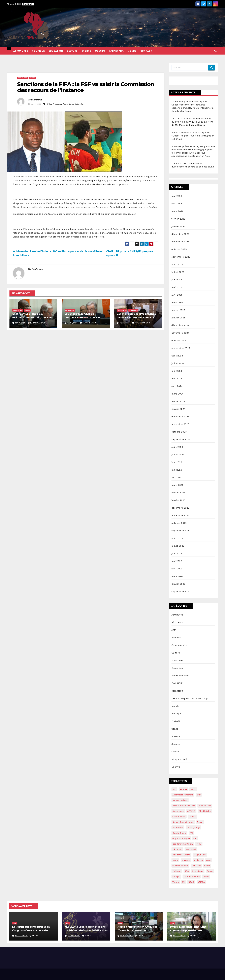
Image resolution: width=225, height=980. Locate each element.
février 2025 (178, 310)
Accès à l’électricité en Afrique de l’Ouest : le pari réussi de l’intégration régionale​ (193, 136)
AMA (174, 630)
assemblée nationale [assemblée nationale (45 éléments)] (183, 795)
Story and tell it (181, 759)
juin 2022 (177, 553)
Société (176, 744)
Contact (146, 51)
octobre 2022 (179, 523)
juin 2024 (177, 371)
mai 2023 (177, 470)
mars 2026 (178, 211)
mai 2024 (177, 378)
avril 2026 (177, 204)
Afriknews (133, 310)
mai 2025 (177, 287)
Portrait (176, 721)
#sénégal (79, 104)
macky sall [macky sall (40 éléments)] (191, 849)
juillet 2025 (178, 272)
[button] (216, 51)
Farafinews (37, 100)
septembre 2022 (181, 531)
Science (176, 736)
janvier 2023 (178, 500)
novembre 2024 (180, 333)
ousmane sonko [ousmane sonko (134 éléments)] (180, 866)
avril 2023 (177, 477)
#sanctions (68, 104)
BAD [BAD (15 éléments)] (199, 795)
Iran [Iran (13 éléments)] (195, 838)
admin (34, 936)
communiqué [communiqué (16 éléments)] (179, 817)
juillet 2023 (178, 455)
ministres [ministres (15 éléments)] (198, 860)
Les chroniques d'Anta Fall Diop (190, 698)
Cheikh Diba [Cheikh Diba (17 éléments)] (205, 811)
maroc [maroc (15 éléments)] (175, 860)
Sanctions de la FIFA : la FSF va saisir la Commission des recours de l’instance (86, 87)
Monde (132, 51)
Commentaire (179, 645)
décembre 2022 (180, 508)
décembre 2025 (180, 234)
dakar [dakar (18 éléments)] (200, 822)
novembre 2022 (180, 515)
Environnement (180, 676)
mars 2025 (178, 302)
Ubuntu (100, 51)
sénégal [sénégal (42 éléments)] (176, 877)
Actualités (21, 51)
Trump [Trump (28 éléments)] (176, 882)
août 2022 (177, 538)
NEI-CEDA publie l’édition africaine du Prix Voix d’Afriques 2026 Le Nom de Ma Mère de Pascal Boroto (192, 122)
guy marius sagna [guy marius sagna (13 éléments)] (181, 838)
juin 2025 (177, 280)
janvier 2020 (178, 584)
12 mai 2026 (179, 936)
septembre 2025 (181, 257)
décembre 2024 (180, 325)
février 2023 (178, 493)
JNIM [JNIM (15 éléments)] (199, 844)
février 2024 (178, 401)
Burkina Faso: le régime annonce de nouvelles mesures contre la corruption (136, 317)
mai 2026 (177, 196)
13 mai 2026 (127, 936)
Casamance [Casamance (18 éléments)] (178, 811)
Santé (175, 729)
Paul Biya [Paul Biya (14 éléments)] (196, 866)
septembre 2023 (181, 439)
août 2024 (177, 356)
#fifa (49, 104)
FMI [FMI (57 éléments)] (191, 833)
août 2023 (177, 447)
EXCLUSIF (177, 683)
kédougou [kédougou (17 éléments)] (177, 849)
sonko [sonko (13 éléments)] (210, 871)
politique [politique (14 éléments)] (177, 871)
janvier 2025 (178, 318)
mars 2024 (178, 394)
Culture (72, 51)
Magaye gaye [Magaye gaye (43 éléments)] (200, 855)
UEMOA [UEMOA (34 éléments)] (201, 882)
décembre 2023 (180, 417)
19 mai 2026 (21, 936)
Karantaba (116, 51)
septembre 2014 (181, 591)
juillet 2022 (178, 546)
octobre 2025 (179, 249)
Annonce (176, 638)
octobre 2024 (179, 340)
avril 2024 (177, 386)
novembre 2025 (180, 242)
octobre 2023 (179, 432)
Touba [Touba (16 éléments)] (206, 877)
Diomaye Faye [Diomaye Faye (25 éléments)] (194, 827)
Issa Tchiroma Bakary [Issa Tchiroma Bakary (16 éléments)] (183, 844)
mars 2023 (178, 485)
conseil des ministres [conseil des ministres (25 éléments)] (183, 822)
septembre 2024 (181, 348)
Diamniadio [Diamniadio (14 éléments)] (178, 827)
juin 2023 (177, 462)
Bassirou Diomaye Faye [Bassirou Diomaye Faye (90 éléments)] (184, 806)
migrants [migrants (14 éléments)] (186, 860)
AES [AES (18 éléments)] (174, 789)
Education (56, 51)
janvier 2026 (178, 226)
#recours (57, 104)
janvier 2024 (178, 409)
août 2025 (177, 264)
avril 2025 (177, 295)
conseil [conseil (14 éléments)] (193, 817)
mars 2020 (178, 576)
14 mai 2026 (74, 936)
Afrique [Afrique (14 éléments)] (183, 789)
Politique (38, 51)
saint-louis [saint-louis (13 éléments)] (198, 871)
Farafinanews (37, 323)
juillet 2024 (178, 363)
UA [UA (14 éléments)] (184, 882)
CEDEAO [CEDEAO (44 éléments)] (191, 811)
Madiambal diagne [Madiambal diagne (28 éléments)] (181, 855)
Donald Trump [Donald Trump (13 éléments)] (179, 833)
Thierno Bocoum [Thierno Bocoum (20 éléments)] (192, 877)
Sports (86, 51)
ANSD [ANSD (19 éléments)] (193, 789)
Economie (177, 660)
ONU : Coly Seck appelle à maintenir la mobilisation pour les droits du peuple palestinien (32, 317)
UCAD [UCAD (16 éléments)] (191, 882)
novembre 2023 (180, 424)
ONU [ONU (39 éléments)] (208, 860)
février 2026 (178, 219)
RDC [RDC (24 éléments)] (187, 871)
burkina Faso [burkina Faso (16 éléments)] (205, 806)
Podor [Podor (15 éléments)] (207, 866)
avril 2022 (177, 569)
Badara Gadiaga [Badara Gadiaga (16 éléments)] (180, 800)
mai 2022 (177, 561)
